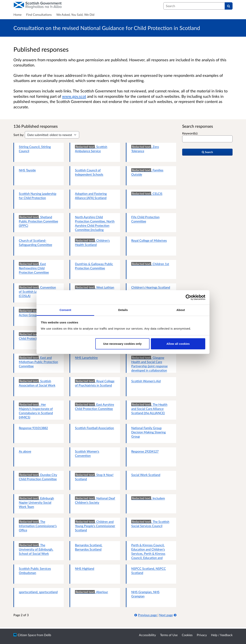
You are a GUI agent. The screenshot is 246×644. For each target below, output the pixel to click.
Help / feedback (222, 635)
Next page (168, 615)
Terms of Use (169, 635)
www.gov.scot (74, 96)
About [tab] (181, 310)
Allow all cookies (178, 344)
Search (207, 152)
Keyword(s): (190, 133)
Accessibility (147, 635)
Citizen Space (27, 635)
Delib (48, 635)
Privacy (202, 635)
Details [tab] (123, 310)
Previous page (146, 615)
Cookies (187, 635)
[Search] (229, 6)
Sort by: (19, 135)
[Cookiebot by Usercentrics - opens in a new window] (188, 297)
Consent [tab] (65, 310)
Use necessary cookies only (122, 344)
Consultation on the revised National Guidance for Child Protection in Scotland (107, 28)
